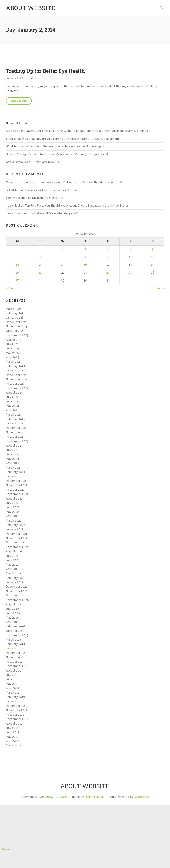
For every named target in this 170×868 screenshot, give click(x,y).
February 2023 (15, 472)
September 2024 (17, 388)
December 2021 (17, 534)
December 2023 (17, 428)
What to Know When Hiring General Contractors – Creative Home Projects (56, 146)
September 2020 (17, 600)
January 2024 (15, 423)
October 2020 (15, 595)
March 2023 (14, 468)
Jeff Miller (12, 190)
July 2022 (12, 503)
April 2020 (13, 622)
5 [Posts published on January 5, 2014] (153, 249)
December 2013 (17, 653)
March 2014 (14, 640)
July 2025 (12, 344)
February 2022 (15, 525)
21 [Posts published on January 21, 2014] (40, 273)
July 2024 (12, 397)
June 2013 (13, 679)
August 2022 (14, 499)
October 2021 (15, 542)
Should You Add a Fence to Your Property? (52, 190)
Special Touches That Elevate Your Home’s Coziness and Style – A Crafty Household (62, 139)
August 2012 (14, 724)
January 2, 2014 (16, 78)
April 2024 (13, 410)
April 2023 (13, 463)
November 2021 (17, 538)
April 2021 (12, 569)
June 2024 (13, 401)
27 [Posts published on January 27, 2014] (17, 280)
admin (34, 78)
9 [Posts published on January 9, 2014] (85, 257)
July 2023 (12, 450)
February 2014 (15, 644)
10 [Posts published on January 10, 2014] (108, 257)
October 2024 (15, 384)
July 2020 (12, 609)
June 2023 (13, 454)
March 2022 (14, 521)
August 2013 (14, 671)
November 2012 (17, 710)
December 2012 (17, 706)
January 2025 (15, 370)
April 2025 (13, 357)
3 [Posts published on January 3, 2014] (108, 249)
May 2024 (12, 406)
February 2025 (15, 366)
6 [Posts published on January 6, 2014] (17, 257)
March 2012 (14, 745)
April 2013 (12, 688)
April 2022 (13, 516)
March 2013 (14, 693)
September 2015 (17, 635)
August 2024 (14, 393)
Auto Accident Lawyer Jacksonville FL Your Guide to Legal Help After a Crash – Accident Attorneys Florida (77, 131)
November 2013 (17, 657)
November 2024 (17, 379)
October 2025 (15, 331)
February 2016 (15, 626)
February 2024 (16, 419)
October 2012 (15, 715)
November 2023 (17, 432)
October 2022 (15, 490)
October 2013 (15, 662)
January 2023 (15, 476)
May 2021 (12, 565)
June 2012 (13, 732)
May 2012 (12, 737)
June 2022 (13, 507)
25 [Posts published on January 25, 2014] (130, 273)
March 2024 (14, 415)
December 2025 (17, 322)
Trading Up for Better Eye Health (45, 71)
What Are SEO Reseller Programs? (55, 213)
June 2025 (13, 348)
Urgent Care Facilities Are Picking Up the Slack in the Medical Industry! (75, 182)
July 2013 (12, 675)
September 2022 (17, 494)
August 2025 (14, 340)
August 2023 (14, 446)
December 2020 (17, 587)
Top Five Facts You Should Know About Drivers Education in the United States (77, 206)
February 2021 (15, 578)
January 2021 (15, 582)
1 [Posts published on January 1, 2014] (63, 249)
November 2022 (17, 485)
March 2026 (14, 309)
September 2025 (17, 335)
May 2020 (12, 618)
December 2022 (17, 481)
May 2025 (12, 353)
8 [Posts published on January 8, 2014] (63, 257)
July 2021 (12, 556)
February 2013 (15, 697)
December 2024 (17, 375)
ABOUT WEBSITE (31, 8)
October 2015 (15, 631)
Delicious (7, 849)
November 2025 (17, 326)
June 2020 (13, 613)
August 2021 (14, 551)
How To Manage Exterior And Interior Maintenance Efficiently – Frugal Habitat (57, 154)
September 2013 (17, 666)
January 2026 (15, 318)
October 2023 (15, 437)
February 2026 (16, 313)
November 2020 (17, 591)
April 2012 (12, 741)
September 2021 (17, 547)
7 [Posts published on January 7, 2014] (40, 257)
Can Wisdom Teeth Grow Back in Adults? (33, 162)
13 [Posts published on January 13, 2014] (17, 265)
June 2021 (13, 560)
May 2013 (12, 684)
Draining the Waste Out (48, 198)
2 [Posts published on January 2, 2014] (85, 249)
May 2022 (12, 512)
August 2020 (14, 604)
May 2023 (12, 459)
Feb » (160, 288)
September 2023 (17, 441)
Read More (19, 101)
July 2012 (12, 728)
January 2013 (15, 701)
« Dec (10, 288)
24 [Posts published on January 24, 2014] (108, 273)
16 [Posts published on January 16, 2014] (85, 265)
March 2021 (14, 573)
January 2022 (15, 529)
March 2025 (14, 362)
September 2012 (17, 719)
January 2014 (15, 648)
